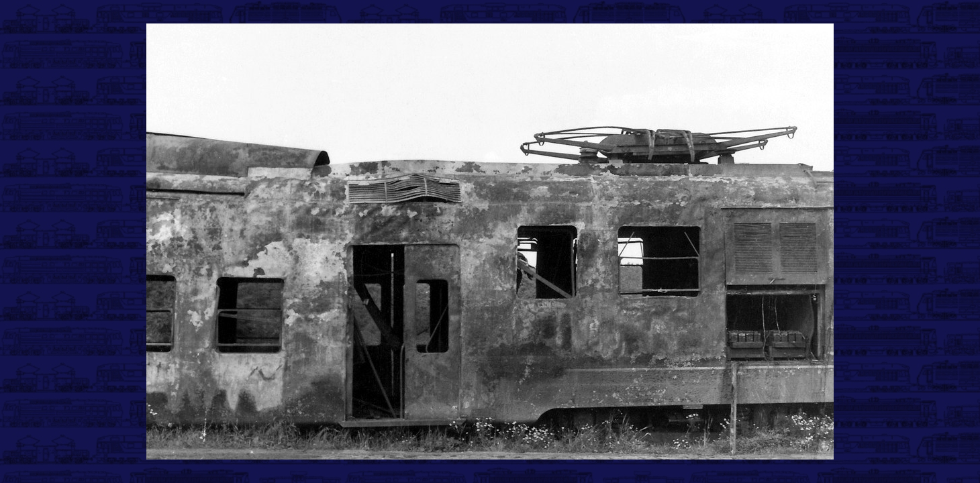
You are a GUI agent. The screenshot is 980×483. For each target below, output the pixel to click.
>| (734, 458)
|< (248, 458)
